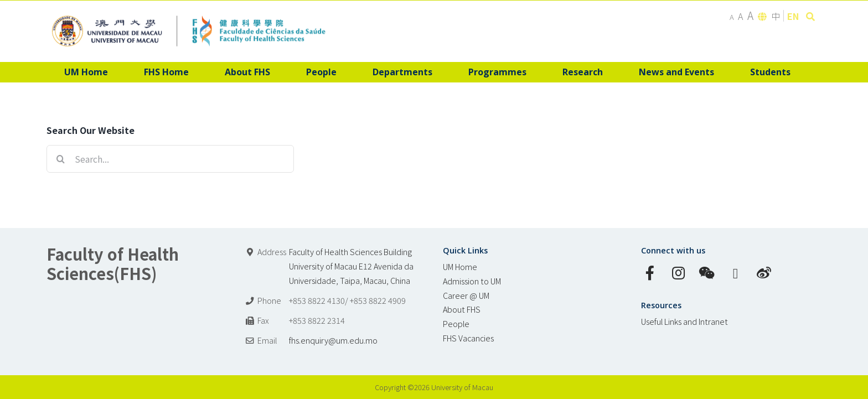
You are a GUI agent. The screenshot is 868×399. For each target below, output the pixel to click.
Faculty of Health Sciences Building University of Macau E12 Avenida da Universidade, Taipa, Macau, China (351, 266)
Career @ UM (466, 295)
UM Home (460, 266)
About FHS (462, 309)
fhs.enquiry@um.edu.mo (333, 340)
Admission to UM (472, 281)
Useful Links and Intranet (684, 321)
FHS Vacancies (468, 338)
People (456, 323)
